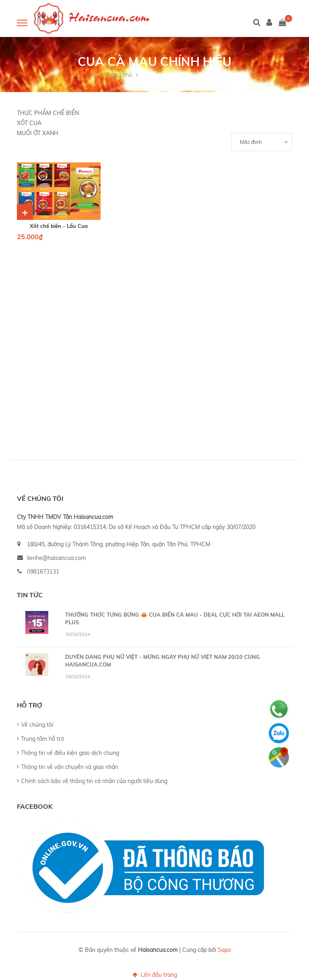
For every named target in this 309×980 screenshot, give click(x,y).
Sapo (224, 950)
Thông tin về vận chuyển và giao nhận (70, 767)
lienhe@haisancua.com (56, 558)
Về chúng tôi (37, 725)
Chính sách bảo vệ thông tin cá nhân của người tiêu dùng (94, 781)
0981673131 (43, 572)
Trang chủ (119, 75)
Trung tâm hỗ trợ (42, 739)
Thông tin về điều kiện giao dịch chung (70, 753)
